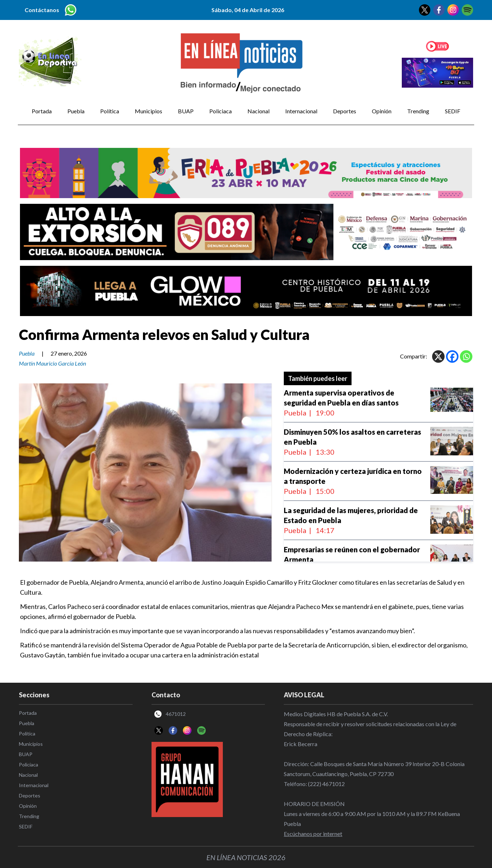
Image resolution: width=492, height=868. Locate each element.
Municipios (148, 111)
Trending (418, 111)
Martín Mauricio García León (52, 363)
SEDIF (453, 111)
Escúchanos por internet (313, 834)
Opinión (382, 111)
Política (110, 111)
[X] (438, 356)
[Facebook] (452, 356)
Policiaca (221, 111)
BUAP (186, 111)
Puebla (76, 111)
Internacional (301, 111)
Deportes (345, 111)
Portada (42, 111)
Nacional (258, 111)
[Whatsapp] (466, 356)
